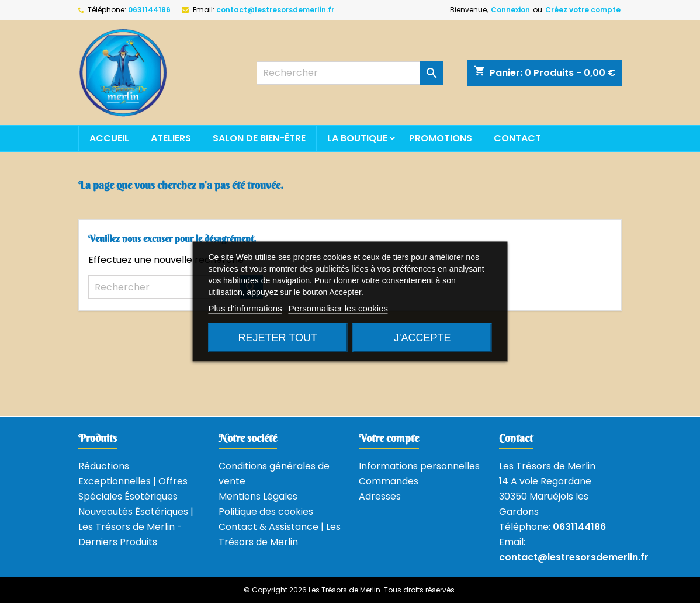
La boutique (357, 138)
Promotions (441, 138)
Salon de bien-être (259, 138)
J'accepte (422, 338)
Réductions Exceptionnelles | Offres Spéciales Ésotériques (133, 481)
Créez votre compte (583, 10)
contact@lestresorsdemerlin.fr (275, 10)
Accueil (109, 138)
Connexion (510, 10)
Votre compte (389, 438)
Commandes (389, 481)
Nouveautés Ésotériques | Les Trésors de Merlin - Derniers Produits (136, 527)
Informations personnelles (419, 466)
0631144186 (149, 10)
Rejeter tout (278, 338)
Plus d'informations (245, 308)
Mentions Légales (258, 496)
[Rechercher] (350, 73)
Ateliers (171, 138)
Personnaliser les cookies (338, 308)
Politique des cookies (266, 512)
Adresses (380, 496)
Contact (517, 138)
